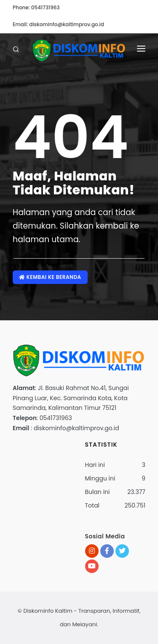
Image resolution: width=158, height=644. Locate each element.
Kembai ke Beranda (50, 277)
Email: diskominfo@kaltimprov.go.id (58, 24)
